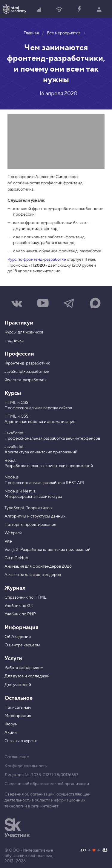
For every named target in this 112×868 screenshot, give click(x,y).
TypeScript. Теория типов (28, 508)
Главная (31, 33)
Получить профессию (59, 10)
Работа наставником (24, 668)
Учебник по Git (19, 606)
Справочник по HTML (25, 597)
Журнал (15, 588)
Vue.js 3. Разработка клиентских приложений (47, 550)
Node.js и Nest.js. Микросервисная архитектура (33, 494)
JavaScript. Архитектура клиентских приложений (41, 450)
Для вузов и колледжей (27, 676)
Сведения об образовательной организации (47, 784)
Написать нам (18, 708)
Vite (8, 541)
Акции (11, 733)
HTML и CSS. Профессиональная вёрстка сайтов (38, 405)
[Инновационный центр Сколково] (17, 828)
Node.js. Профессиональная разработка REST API (44, 480)
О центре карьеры (22, 645)
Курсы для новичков (24, 332)
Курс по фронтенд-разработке (37, 260)
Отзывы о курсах (21, 741)
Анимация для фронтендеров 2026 (38, 566)
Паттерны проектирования (30, 525)
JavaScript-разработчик (27, 372)
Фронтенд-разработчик (27, 363)
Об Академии (18, 637)
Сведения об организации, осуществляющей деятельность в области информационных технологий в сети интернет (47, 800)
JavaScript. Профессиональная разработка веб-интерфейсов (52, 436)
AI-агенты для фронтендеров (33, 575)
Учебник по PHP (20, 614)
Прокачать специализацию (79, 10)
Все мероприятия (64, 33)
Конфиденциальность (26, 766)
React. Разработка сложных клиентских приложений (49, 463)
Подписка (14, 341)
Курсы (13, 393)
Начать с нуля (39, 10)
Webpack (13, 533)
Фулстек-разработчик (26, 380)
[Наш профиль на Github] (94, 851)
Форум (11, 724)
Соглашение (17, 757)
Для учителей (18, 685)
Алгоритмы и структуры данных (35, 516)
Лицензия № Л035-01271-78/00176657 (41, 775)
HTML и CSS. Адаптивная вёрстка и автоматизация (40, 419)
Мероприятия (18, 716)
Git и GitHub (16, 558)
